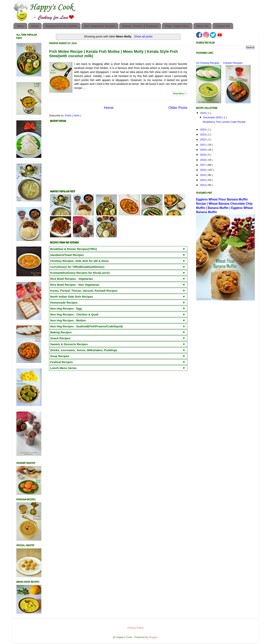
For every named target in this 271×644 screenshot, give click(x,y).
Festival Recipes (62, 362)
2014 (203, 180)
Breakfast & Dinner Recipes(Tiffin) (74, 249)
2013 (203, 185)
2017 (203, 165)
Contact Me (223, 26)
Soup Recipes (60, 356)
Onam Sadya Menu (177, 26)
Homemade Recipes (64, 303)
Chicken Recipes (233, 63)
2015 (203, 175)
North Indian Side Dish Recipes (72, 297)
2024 (203, 130)
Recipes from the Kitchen (62, 26)
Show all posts (143, 36)
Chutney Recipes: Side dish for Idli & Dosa (79, 261)
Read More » (180, 94)
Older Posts (178, 108)
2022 (203, 139)
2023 (203, 135)
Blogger (153, 637)
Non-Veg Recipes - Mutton (68, 320)
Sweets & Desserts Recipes (69, 344)
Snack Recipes (60, 338)
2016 (203, 170)
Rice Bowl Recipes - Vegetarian (72, 279)
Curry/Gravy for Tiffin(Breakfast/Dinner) (77, 267)
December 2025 (213, 117)
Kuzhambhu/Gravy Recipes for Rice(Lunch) (80, 273)
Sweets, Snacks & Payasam (140, 26)
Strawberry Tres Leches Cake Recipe (224, 122)
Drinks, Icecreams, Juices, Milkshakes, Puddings (84, 350)
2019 (203, 155)
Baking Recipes (61, 332)
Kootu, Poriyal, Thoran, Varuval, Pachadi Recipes (84, 291)
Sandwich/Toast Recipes (67, 255)
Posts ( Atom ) (73, 115)
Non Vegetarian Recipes (100, 26)
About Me (202, 26)
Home (35, 26)
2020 (203, 150)
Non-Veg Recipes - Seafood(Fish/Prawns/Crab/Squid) (86, 326)
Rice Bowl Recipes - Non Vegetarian (75, 285)
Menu (21, 26)
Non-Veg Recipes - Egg (66, 308)
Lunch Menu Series (63, 368)
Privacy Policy (135, 628)
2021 (203, 145)
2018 (203, 160)
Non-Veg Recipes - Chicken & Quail (74, 314)
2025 (203, 113)
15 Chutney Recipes (208, 63)
